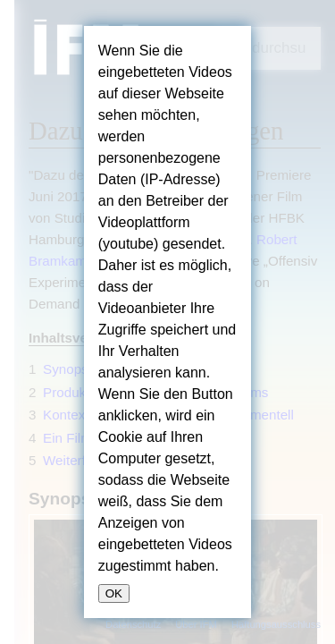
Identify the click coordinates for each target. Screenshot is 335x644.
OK (114, 593)
